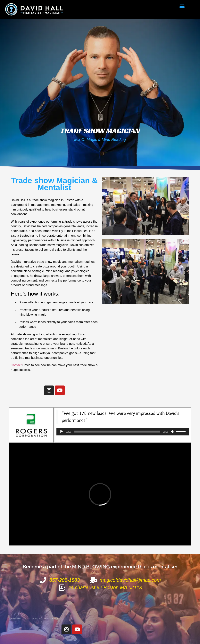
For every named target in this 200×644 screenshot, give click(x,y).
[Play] (62, 432)
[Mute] (173, 432)
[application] (123, 432)
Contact (16, 365)
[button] (182, 6)
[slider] (117, 432)
